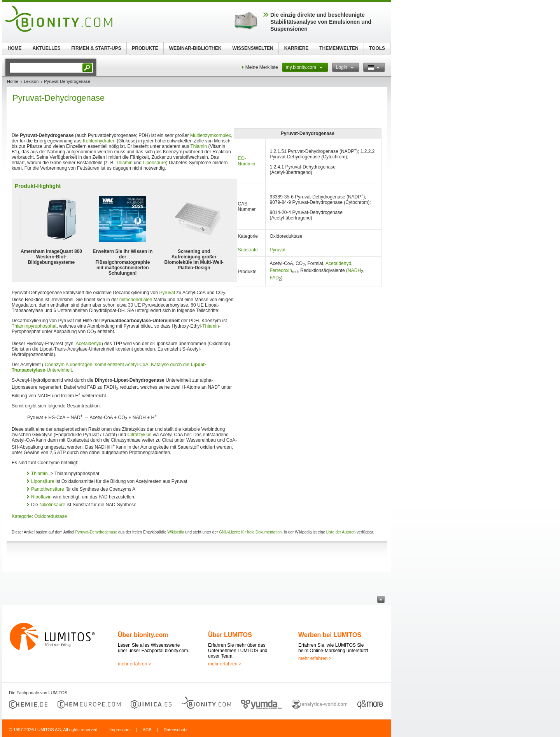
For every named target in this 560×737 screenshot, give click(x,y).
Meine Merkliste (262, 67)
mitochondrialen (136, 300)
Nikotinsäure (52, 505)
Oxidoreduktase (51, 516)
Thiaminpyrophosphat (34, 326)
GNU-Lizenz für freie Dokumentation (250, 532)
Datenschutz (176, 730)
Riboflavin (41, 497)
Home (13, 81)
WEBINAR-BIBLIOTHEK (195, 48)
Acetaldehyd (338, 263)
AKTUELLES (47, 48)
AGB (147, 730)
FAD (274, 278)
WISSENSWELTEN (253, 48)
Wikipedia (176, 532)
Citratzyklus (139, 435)
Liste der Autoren (341, 532)
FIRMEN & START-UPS (96, 48)
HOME (15, 48)
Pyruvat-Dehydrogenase (96, 532)
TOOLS (377, 48)
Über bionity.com (143, 635)
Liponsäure (154, 163)
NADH (354, 270)
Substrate (248, 250)
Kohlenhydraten (99, 141)
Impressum (120, 730)
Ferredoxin (281, 270)
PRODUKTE (145, 48)
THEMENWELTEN (339, 48)
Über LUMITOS (230, 635)
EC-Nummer (247, 161)
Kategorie (22, 516)
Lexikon (31, 81)
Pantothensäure (48, 489)
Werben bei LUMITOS (330, 635)
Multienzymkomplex (211, 135)
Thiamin (199, 146)
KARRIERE (297, 48)
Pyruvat (277, 250)
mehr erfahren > (135, 664)
